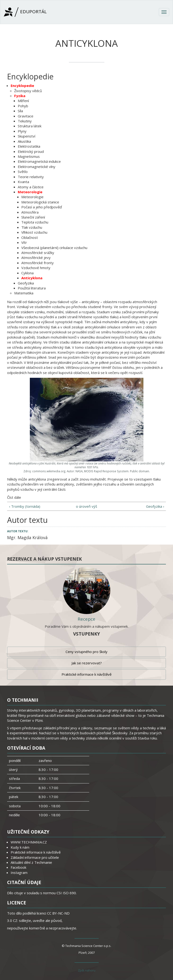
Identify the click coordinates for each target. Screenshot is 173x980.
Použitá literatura (32, 288)
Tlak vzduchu (32, 227)
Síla (20, 111)
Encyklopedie (22, 86)
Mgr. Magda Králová (27, 537)
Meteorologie (30, 192)
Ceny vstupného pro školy (86, 652)
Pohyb (23, 106)
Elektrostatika (29, 146)
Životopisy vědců (28, 91)
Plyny (22, 131)
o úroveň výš (86, 506)
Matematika (24, 293)
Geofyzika (26, 283)
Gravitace (26, 116)
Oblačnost (30, 237)
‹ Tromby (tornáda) (25, 506)
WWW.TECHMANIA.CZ (29, 842)
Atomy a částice (31, 187)
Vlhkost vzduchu (34, 232)
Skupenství (27, 136)
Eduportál (25, 12)
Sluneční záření (33, 217)
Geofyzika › (155, 506)
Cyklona (27, 273)
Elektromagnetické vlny (37, 167)
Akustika (24, 141)
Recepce (86, 619)
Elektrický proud (31, 151)
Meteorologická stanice (40, 202)
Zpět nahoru (87, 970)
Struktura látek (30, 126)
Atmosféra (30, 212)
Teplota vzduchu (35, 222)
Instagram (19, 873)
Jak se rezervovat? (87, 663)
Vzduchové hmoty (36, 268)
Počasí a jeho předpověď (42, 207)
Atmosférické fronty (38, 263)
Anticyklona (32, 278)
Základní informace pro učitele (35, 857)
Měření (23, 101)
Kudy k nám (20, 847)
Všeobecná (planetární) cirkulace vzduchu (54, 248)
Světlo (23, 172)
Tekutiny (25, 121)
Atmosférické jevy (36, 258)
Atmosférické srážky (38, 253)
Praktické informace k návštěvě (86, 674)
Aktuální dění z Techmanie (31, 862)
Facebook (18, 867)
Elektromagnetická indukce (39, 161)
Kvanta (23, 182)
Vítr (24, 242)
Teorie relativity (31, 177)
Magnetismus (29, 156)
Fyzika (20, 96)
